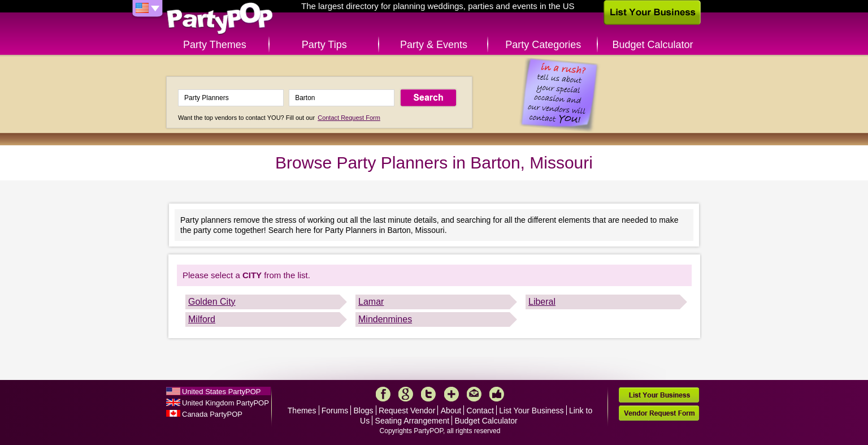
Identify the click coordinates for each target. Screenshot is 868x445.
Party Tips (324, 45)
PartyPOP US (220, 19)
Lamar (371, 302)
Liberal (542, 302)
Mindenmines (385, 319)
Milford (202, 319)
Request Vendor (407, 411)
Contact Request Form (349, 118)
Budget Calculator (653, 45)
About (451, 411)
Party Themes (215, 45)
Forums (335, 411)
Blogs (364, 411)
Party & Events (434, 45)
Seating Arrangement (413, 421)
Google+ (406, 394)
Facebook (383, 394)
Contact (480, 411)
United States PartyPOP (221, 392)
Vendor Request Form (659, 413)
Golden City (212, 302)
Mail (474, 394)
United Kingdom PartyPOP (225, 403)
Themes (302, 411)
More (452, 394)
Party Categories (543, 45)
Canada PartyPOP (212, 414)
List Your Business (531, 411)
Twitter (428, 394)
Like (497, 394)
